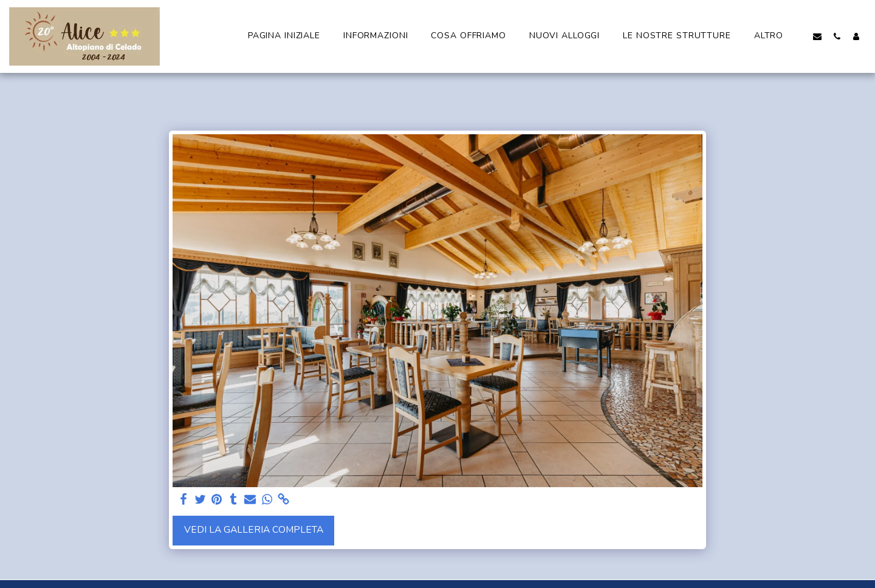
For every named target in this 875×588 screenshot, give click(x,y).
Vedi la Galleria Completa (254, 530)
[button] (817, 36)
